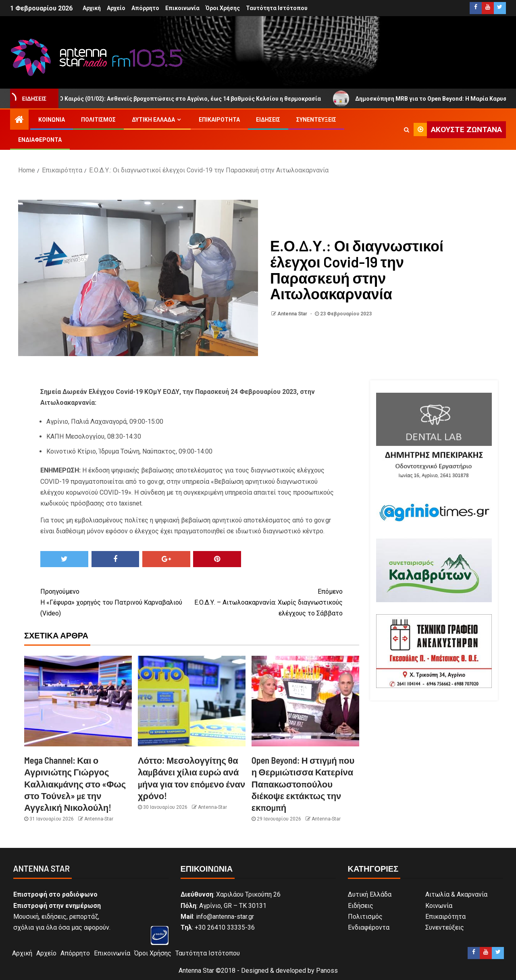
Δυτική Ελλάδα (153, 120)
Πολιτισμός (98, 120)
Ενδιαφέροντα (40, 140)
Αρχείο (116, 8)
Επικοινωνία (182, 8)
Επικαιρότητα (219, 120)
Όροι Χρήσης (223, 8)
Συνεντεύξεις (316, 120)
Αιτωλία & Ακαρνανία (456, 894)
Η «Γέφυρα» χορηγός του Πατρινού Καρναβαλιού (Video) (116, 602)
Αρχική (92, 8)
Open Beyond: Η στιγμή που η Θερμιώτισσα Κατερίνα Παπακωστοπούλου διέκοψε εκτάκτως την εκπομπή (303, 784)
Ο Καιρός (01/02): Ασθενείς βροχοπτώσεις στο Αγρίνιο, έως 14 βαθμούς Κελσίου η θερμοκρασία (191, 99)
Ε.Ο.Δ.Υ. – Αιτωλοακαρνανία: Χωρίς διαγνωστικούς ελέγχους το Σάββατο (267, 602)
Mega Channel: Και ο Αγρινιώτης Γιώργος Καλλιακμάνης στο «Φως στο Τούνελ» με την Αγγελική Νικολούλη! (75, 784)
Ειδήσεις (268, 120)
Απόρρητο (145, 8)
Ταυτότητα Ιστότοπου (277, 8)
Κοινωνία (52, 120)
